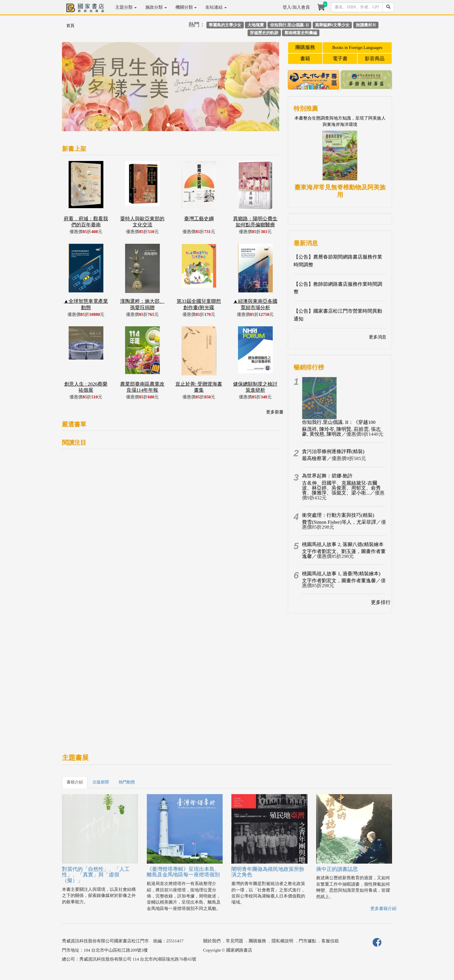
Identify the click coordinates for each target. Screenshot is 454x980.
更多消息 (378, 337)
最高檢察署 (314, 458)
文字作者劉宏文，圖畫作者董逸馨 (339, 581)
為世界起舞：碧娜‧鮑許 (327, 476)
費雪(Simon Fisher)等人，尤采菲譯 (339, 522)
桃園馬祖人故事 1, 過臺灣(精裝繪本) (341, 574)
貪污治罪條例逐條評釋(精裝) (333, 451)
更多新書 (275, 412)
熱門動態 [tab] (127, 782)
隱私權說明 (282, 941)
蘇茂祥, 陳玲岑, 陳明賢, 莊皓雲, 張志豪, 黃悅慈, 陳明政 (341, 432)
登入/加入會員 (296, 7)
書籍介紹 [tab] (75, 782)
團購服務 (305, 47)
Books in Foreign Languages (357, 47)
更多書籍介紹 (383, 908)
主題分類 (126, 7)
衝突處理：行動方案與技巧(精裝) (338, 515)
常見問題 (235, 941)
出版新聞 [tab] (101, 782)
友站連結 (216, 7)
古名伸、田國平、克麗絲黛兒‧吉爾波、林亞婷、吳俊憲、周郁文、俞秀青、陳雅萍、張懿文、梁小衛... (341, 488)
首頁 (70, 26)
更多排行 (381, 602)
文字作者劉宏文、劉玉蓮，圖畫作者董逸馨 (344, 554)
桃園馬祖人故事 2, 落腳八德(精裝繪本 (343, 544)
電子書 (340, 59)
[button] (78, 89)
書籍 (305, 59)
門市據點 (307, 941)
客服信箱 (330, 941)
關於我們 (212, 941)
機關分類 (186, 7)
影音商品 (375, 59)
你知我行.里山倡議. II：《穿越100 (339, 422)
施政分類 (156, 7)
